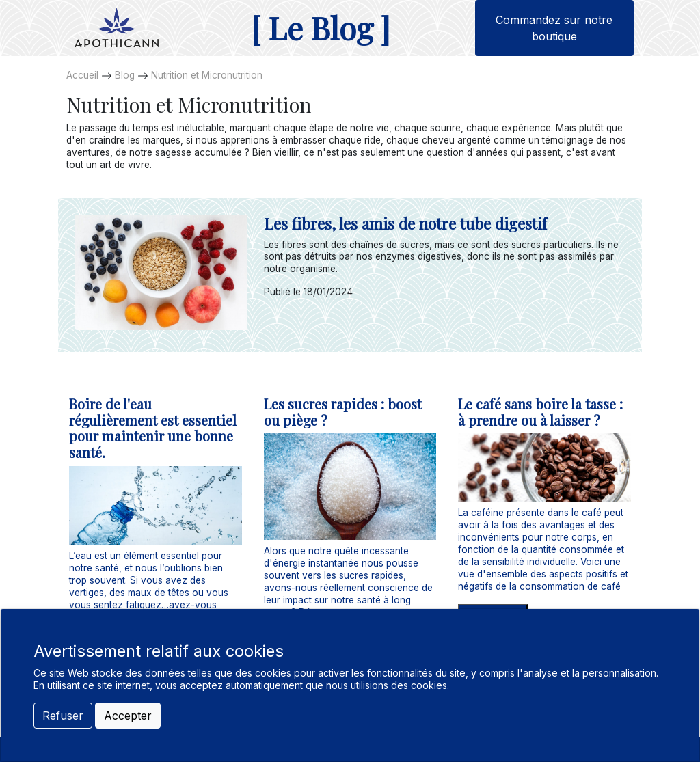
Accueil (82, 75)
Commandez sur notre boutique (554, 28)
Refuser (63, 716)
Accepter (128, 716)
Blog (125, 75)
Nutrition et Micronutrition (207, 75)
